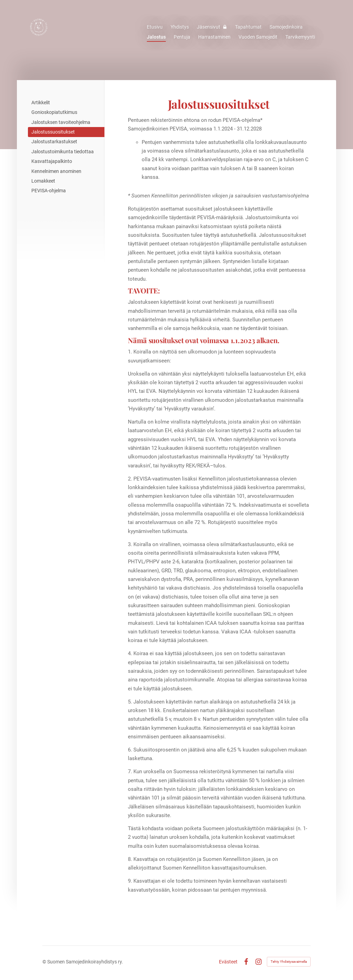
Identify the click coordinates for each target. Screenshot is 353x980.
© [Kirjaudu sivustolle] (45, 962)
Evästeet (228, 962)
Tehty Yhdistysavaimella (289, 962)
